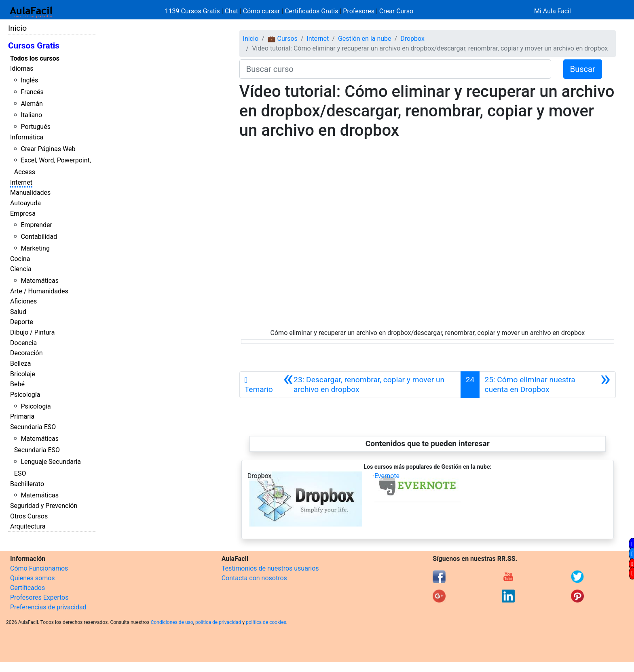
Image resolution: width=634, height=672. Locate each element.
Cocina (20, 259)
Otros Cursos (29, 516)
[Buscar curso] (395, 69)
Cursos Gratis (34, 46)
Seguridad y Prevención (44, 506)
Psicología (25, 395)
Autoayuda (25, 203)
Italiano (31, 115)
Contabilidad (39, 237)
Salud (18, 312)
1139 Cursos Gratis (193, 11)
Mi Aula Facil (553, 11)
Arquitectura (28, 526)
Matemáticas (40, 281)
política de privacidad (218, 622)
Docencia (23, 343)
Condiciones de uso (172, 622)
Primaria (22, 416)
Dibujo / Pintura (32, 332)
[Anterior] (369, 385)
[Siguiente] (547, 385)
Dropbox (412, 39)
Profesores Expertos (39, 597)
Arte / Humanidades (39, 291)
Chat (231, 11)
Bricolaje (23, 374)
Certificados (27, 588)
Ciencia (21, 269)
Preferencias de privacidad (48, 607)
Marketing (35, 248)
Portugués (36, 127)
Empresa (23, 214)
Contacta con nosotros (254, 578)
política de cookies (266, 622)
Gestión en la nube (365, 39)
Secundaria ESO (33, 427)
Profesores (359, 11)
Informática (27, 137)
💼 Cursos (283, 39)
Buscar (583, 69)
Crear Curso (396, 11)
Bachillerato (27, 484)
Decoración (26, 353)
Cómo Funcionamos (39, 568)
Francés (32, 92)
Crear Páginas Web (48, 149)
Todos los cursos (35, 58)
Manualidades (30, 193)
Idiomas (22, 68)
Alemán (32, 104)
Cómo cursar (262, 11)
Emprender (36, 225)
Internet (21, 182)
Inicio (17, 28)
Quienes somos (33, 578)
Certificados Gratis (311, 11)
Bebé (17, 384)
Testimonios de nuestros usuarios (270, 568)
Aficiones (23, 301)
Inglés (29, 80)
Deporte (22, 322)
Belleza (20, 363)
